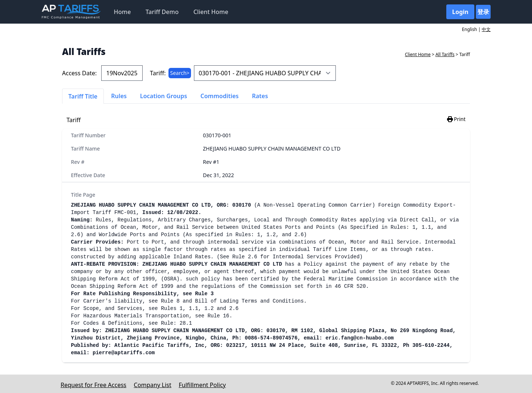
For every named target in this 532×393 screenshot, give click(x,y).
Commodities (219, 96)
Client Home (211, 12)
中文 (486, 29)
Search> (180, 73)
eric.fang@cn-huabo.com (360, 338)
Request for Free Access (93, 385)
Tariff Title (83, 96)
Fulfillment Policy (202, 385)
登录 (483, 12)
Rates (260, 96)
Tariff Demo (162, 12)
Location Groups (164, 96)
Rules (119, 96)
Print (456, 119)
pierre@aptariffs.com (124, 353)
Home (122, 12)
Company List (153, 385)
